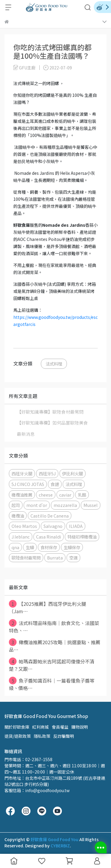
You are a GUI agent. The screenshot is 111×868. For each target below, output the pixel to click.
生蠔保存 (72, 547)
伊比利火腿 (73, 473)
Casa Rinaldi (49, 537)
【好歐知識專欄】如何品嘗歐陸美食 (52, 423)
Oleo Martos (24, 526)
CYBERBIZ (60, 846)
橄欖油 (18, 516)
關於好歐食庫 (17, 727)
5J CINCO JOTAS (28, 484)
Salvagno (53, 526)
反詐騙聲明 (64, 736)
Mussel (91, 505)
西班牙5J (47, 473)
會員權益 (60, 727)
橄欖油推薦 (22, 495)
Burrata (55, 558)
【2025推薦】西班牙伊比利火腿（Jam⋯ (48, 607)
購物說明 (80, 727)
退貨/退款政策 (18, 736)
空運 (73, 558)
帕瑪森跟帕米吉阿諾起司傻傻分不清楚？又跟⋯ (52, 665)
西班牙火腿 (22, 473)
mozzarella (65, 505)
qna (15, 547)
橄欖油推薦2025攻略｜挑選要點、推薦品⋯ (55, 646)
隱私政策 (42, 736)
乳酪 (82, 495)
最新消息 (26, 434)
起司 (16, 505)
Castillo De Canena (50, 516)
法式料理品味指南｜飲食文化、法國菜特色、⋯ (54, 626)
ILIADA (76, 526)
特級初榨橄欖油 (82, 537)
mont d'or (37, 505)
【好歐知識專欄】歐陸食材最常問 (50, 412)
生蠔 (30, 547)
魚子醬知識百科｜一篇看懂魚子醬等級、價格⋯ (52, 684)
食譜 (55, 484)
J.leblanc (21, 537)
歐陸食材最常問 (26, 558)
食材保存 (49, 547)
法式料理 (54, 364)
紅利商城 (41, 727)
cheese (46, 495)
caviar (65, 495)
